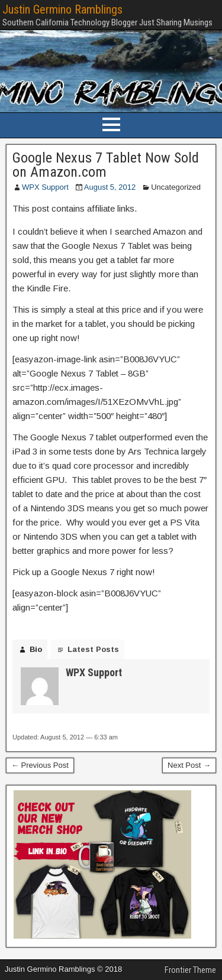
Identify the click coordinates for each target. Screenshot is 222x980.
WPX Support (45, 187)
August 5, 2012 (110, 187)
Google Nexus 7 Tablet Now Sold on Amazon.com (106, 165)
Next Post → (189, 765)
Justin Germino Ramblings (62, 9)
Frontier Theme (190, 970)
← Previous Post (40, 765)
